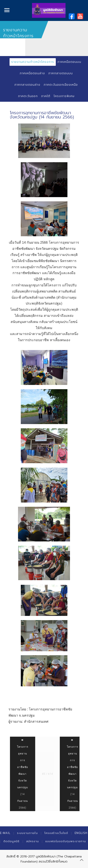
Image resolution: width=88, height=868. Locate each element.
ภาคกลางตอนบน (61, 73)
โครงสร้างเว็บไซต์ (56, 833)
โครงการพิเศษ (64, 96)
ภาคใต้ (46, 96)
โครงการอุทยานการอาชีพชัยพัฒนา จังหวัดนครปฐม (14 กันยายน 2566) (23, 774)
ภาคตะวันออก (28, 96)
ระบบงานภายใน (27, 833)
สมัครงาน (32, 841)
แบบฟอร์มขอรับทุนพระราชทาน (66, 841)
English (81, 833)
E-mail (5, 833)
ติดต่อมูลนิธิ (11, 841)
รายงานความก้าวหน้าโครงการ (33, 62)
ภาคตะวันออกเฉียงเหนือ (61, 85)
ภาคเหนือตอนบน (69, 62)
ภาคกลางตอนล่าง (27, 85)
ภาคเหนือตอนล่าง (32, 73)
